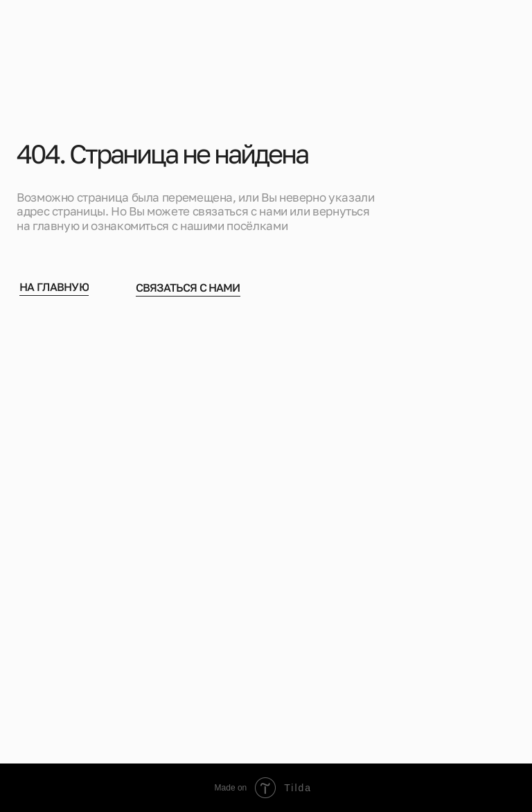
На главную (54, 289)
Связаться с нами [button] (188, 290)
